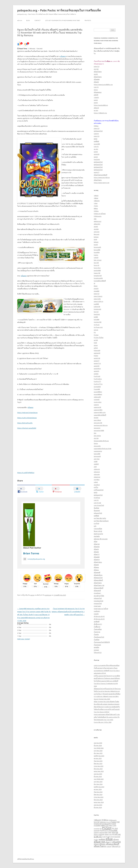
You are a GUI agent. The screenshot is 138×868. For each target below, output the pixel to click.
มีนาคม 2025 (98, 776)
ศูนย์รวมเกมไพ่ (98, 534)
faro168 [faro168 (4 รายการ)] (97, 822)
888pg (96, 208)
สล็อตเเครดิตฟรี (99, 588)
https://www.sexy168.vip (102, 177)
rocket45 (97, 400)
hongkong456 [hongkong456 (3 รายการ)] (106, 824)
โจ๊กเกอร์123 (98, 653)
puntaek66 (97, 387)
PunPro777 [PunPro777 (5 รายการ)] (104, 830)
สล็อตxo (96, 570)
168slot (96, 196)
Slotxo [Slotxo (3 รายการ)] (96, 834)
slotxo (96, 90)
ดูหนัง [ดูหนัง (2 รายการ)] (111, 835)
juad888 (96, 304)
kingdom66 (97, 309)
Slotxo (96, 443)
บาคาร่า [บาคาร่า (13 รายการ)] (98, 836)
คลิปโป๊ (96, 95)
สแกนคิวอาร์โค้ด (99, 596)
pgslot (96, 100)
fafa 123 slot (98, 260)
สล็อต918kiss (98, 562)
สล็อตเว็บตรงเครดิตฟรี (100, 175)
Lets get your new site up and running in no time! (63, 20)
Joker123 (97, 294)
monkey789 (98, 322)
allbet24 (96, 108)
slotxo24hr (97, 446)
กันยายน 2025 (98, 761)
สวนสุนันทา (97, 593)
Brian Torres (31, 553)
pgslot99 (97, 154)
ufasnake (97, 474)
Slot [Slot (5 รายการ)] (110, 832)
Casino (96, 255)
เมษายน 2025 (98, 774)
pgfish (96, 348)
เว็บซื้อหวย (97, 627)
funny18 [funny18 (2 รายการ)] (108, 822)
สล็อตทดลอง (98, 92)
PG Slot (96, 335)
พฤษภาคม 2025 (99, 771)
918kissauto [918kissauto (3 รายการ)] (113, 820)
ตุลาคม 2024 (98, 789)
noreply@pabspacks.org (34, 559)
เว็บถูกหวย (97, 632)
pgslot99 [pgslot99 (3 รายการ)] (97, 831)
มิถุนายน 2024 (98, 800)
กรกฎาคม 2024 (99, 797)
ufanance (97, 472)
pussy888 (97, 144)
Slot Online (97, 436)
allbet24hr (97, 224)
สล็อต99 (96, 82)
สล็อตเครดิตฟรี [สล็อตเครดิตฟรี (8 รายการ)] (113, 844)
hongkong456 (98, 278)
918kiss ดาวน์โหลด (100, 214)
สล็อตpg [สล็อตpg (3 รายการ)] (96, 844)
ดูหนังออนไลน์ (98, 131)
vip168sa (97, 480)
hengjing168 (98, 276)
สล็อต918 (97, 560)
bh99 (95, 239)
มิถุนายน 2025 (98, 769)
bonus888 (97, 250)
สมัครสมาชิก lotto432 (101, 539)
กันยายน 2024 (98, 792)
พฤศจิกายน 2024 (99, 787)
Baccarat (97, 234)
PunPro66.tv (98, 379)
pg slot (96, 110)
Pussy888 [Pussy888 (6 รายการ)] (113, 830)
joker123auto (98, 296)
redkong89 (97, 397)
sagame (96, 134)
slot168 (96, 69)
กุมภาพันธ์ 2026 (99, 748)
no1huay (97, 325)
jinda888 (96, 291)
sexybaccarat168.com (101, 425)
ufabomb (97, 469)
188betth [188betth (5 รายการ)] (97, 820)
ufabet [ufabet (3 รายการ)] (107, 834)
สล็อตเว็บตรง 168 (99, 585)
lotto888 (96, 319)
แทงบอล (96, 650)
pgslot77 (97, 172)
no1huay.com (98, 327)
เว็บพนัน (96, 634)
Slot (95, 433)
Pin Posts (88, 20)
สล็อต (96, 542)
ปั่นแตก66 (97, 511)
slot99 (96, 74)
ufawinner (97, 477)
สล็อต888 (97, 79)
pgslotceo (48, 595)
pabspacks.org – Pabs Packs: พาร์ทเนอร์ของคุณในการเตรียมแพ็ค (59, 10)
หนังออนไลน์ (98, 598)
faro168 (96, 263)
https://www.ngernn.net (102, 183)
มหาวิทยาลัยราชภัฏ (100, 518)
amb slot (97, 232)
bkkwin (96, 242)
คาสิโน (96, 487)
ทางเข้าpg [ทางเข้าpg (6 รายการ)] (116, 834)
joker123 (97, 66)
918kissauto (98, 216)
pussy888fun (98, 392)
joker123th (97, 299)
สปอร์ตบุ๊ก (97, 536)
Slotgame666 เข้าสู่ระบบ (101, 441)
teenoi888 (97, 454)
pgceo (32, 595)
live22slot (97, 159)
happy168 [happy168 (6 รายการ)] (115, 822)
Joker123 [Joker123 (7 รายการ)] (104, 825)
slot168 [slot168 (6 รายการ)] (115, 832)
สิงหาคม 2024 (98, 795)
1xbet (96, 203)
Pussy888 (97, 389)
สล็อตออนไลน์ (98, 578)
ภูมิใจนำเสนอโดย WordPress (26, 859)
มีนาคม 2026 (98, 745)
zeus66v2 (97, 485)
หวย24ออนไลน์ (98, 601)
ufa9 (95, 467)
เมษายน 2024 (98, 805)
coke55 (96, 258)
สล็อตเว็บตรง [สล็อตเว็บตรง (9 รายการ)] (100, 846)
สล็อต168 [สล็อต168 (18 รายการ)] (99, 842)
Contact (38, 20)
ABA (95, 219)
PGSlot (96, 356)
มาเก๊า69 (96, 523)
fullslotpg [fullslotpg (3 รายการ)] (103, 822)
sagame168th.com (100, 412)
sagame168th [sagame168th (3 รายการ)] (103, 833)
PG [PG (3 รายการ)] (101, 829)
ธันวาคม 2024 (98, 784)
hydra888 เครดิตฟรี (100, 281)
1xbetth (96, 97)
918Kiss (96, 211)
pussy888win (98, 394)
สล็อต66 (96, 552)
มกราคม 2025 (98, 782)
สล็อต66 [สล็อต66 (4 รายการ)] (116, 840)
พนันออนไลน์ (98, 513)
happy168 (97, 273)
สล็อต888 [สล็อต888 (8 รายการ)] (116, 842)
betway (96, 237)
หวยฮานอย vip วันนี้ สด (101, 609)
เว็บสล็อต (97, 640)
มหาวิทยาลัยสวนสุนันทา (101, 521)
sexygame (97, 428)
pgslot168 (97, 358)
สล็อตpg (63, 56)
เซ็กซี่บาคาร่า (98, 624)
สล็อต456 (97, 547)
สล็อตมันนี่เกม (98, 575)
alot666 (96, 229)
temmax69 (97, 456)
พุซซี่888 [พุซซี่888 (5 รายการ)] (102, 839)
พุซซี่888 (96, 141)
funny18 (96, 265)
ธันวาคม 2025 (98, 753)
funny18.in (97, 268)
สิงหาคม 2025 (98, 764)
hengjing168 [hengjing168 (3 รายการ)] (98, 824)
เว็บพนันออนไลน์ (99, 637)
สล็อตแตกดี (97, 591)
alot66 (96, 227)
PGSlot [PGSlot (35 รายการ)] (107, 828)
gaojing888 (97, 270)
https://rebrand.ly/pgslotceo (27, 413)
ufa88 (96, 461)
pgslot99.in (97, 369)
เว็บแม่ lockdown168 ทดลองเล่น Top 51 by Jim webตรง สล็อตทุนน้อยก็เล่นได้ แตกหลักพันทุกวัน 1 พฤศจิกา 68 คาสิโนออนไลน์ (68, 612)
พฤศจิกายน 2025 (99, 756)
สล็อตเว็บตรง (98, 72)
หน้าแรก (20, 20)
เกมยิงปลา (97, 611)
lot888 (96, 317)
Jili (94, 283)
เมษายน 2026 (98, 743)
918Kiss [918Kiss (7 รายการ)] (105, 820)
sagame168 (97, 407)
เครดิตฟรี (97, 622)
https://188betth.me (100, 113)
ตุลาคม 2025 (98, 758)
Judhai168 (97, 307)
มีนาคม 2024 (98, 807)
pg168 (96, 340)
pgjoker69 (97, 353)
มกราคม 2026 (98, 751)
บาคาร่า (96, 87)
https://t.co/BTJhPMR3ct (26, 473)
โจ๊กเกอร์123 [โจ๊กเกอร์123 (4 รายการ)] (116, 846)
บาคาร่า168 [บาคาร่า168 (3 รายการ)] (106, 837)
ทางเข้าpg (97, 498)
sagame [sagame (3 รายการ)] (96, 833)
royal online (98, 402)
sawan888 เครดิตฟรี (100, 415)
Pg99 (95, 343)
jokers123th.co (98, 301)
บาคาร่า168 (97, 503)
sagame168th (98, 410)
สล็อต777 (97, 554)
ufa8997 (96, 464)
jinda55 (96, 289)
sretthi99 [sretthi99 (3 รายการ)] (101, 834)
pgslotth (96, 371)
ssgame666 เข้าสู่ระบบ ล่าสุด (102, 449)
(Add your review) (24, 639)
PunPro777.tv (98, 384)
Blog (28, 20)
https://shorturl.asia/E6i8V (27, 428)
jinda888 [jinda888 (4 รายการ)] (97, 825)
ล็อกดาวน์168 (98, 531)
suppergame (98, 451)
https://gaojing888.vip (101, 105)
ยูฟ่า (95, 526)
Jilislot (96, 286)
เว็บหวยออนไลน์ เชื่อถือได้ (102, 642)
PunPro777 (97, 381)
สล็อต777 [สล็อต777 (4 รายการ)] (109, 842)
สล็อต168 (97, 544)
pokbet (96, 374)
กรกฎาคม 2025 (99, 766)
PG (95, 332)
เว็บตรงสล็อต (98, 629)
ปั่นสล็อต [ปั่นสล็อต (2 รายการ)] (96, 840)
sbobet (96, 418)
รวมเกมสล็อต (98, 529)
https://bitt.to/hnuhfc (25, 423)
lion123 (96, 312)
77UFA (96, 206)
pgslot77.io (97, 363)
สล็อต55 (96, 549)
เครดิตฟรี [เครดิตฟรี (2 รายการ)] (109, 847)
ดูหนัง (96, 139)
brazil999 (97, 252)
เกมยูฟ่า (96, 614)
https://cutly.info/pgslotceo (27, 418)
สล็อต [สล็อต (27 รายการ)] (109, 839)
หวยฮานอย (97, 606)
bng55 (96, 245)
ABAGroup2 (98, 221)
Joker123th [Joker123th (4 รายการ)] (113, 825)
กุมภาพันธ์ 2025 (99, 779)
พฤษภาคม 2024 (99, 802)
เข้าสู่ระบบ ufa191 (99, 616)
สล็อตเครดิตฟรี (98, 580)
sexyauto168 (98, 423)
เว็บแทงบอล (97, 645)
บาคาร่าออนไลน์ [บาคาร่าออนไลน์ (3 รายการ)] (115, 837)
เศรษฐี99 (96, 647)
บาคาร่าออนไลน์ (99, 505)
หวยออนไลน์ (98, 603)
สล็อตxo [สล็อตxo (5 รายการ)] (102, 844)
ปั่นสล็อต (96, 508)
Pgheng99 (97, 350)
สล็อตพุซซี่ (97, 572)
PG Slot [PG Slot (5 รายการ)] (115, 828)
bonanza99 (97, 247)
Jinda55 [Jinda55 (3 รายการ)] (114, 824)
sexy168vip (97, 420)
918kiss (96, 126)
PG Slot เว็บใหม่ (99, 338)
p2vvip (96, 330)
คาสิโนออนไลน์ (99, 490)
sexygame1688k (99, 431)
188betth (97, 201)
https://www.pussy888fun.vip (103, 85)
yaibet (96, 482)
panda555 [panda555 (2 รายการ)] (97, 829)
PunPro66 (97, 376)
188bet (96, 198)
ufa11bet (97, 459)
